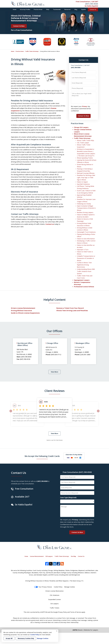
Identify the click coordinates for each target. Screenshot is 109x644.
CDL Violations (55, 595)
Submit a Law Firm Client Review (55, 440)
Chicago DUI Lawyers (81, 127)
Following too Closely (84, 204)
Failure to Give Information (86, 239)
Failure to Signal (82, 182)
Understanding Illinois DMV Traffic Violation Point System (86, 271)
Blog (76, 9)
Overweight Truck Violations (86, 232)
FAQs (48, 9)
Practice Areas (38, 9)
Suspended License (54, 599)
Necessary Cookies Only (26, 638)
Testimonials (57, 9)
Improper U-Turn (83, 250)
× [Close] (57, 631)
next (98, 412)
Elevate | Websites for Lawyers (85, 630)
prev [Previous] (11, 412)
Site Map (73, 556)
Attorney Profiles (25, 9)
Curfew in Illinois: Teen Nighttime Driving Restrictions (84, 265)
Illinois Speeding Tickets (85, 158)
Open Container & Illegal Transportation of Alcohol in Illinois (86, 208)
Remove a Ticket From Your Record (70, 308)
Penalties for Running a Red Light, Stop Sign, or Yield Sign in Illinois (86, 178)
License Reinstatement (37, 556)
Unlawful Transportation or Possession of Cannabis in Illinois (86, 258)
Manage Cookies (70, 587)
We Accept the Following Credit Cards (42, 456)
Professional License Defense (84, 287)
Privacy (85, 106)
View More (54, 372)
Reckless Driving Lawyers (85, 212)
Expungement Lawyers (82, 280)
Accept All (9, 638)
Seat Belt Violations (83, 184)
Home (15, 9)
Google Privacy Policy (60, 612)
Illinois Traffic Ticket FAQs (85, 140)
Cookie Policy (58, 587)
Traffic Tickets (54, 608)
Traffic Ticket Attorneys (32, 51)
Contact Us (93, 9)
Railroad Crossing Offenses (86, 173)
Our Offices (54, 331)
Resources (67, 9)
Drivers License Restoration (54, 591)
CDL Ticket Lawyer (83, 143)
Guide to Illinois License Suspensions (25, 313)
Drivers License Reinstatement (23, 308)
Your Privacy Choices (43, 587)
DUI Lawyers (49, 556)
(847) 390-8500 (92, 4)
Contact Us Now (19, 26)
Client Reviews (55, 391)
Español (84, 9)
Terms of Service (76, 612)
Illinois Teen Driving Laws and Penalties (72, 311)
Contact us (50, 224)
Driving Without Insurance (21, 311)
